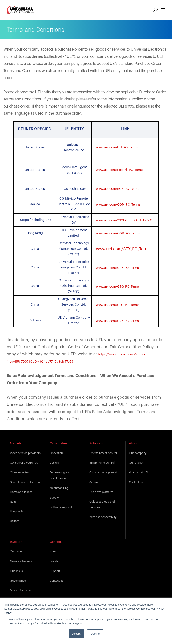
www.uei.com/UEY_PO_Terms (117, 268)
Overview (16, 552)
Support (55, 571)
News (53, 552)
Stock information (21, 590)
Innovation (56, 453)
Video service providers (25, 453)
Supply (54, 498)
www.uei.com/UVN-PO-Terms (117, 321)
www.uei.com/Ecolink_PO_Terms (120, 170)
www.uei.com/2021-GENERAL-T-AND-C (124, 220)
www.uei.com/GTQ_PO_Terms (118, 287)
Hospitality (17, 511)
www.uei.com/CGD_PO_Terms (118, 234)
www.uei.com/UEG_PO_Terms (118, 305)
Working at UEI (138, 472)
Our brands (136, 463)
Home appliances (21, 492)
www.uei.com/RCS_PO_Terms (118, 189)
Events (54, 561)
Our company (138, 453)
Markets (16, 444)
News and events (21, 561)
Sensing (94, 482)
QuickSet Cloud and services (102, 505)
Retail (14, 502)
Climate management (103, 472)
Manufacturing (59, 488)
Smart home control (102, 463)
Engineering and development (60, 475)
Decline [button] (95, 634)
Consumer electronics (24, 463)
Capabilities (59, 444)
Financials (16, 571)
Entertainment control (103, 453)
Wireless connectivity (103, 517)
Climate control (20, 472)
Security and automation (26, 482)
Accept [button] (77, 634)
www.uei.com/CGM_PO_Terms (118, 205)
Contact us (136, 482)
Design (54, 463)
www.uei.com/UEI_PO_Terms (117, 148)
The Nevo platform (101, 492)
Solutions (96, 444)
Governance (18, 581)
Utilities (15, 521)
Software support (61, 507)
